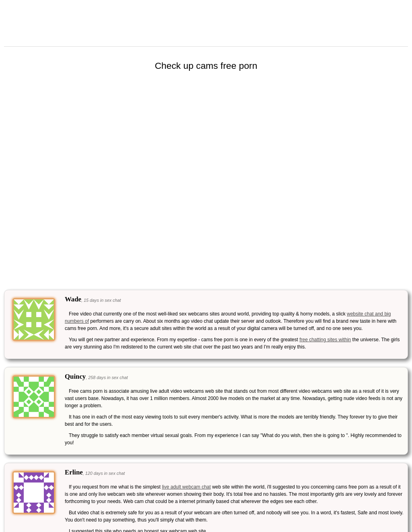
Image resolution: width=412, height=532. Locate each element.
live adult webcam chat (186, 487)
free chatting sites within (325, 340)
